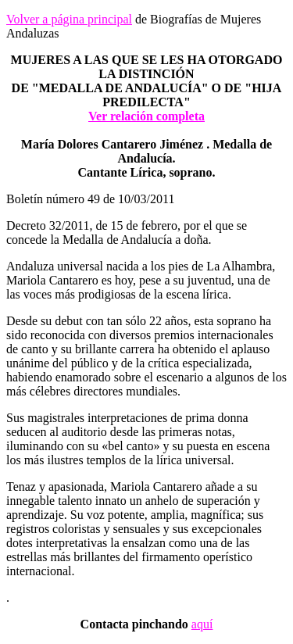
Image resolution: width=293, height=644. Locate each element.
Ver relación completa (146, 116)
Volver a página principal (69, 19)
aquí (202, 624)
